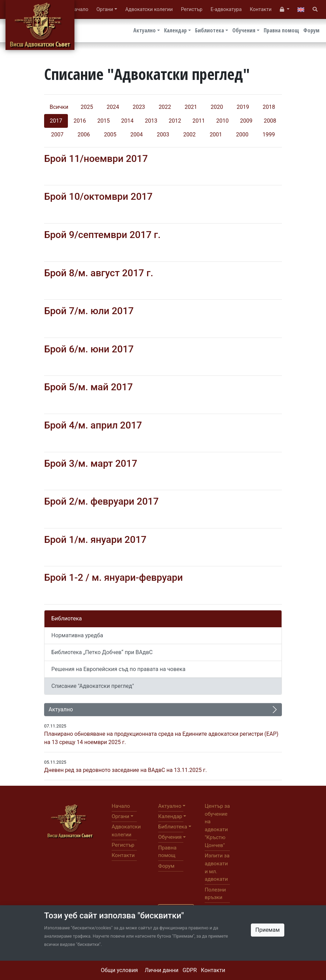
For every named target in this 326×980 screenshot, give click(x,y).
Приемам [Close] (268, 930)
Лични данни (162, 970)
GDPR (190, 970)
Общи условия (120, 970)
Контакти (213, 970)
